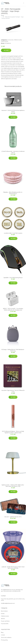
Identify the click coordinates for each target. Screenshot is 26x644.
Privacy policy (4, 640)
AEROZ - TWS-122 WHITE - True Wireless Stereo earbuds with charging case (13, 309)
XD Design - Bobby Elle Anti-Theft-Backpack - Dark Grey (13, 350)
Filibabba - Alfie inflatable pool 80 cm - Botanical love (13, 193)
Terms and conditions (6, 637)
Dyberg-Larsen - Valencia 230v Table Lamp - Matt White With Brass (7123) (13, 486)
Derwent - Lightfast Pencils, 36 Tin (13, 517)
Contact (3, 635)
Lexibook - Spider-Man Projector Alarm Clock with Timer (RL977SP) (13, 568)
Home (2, 15)
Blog (2, 632)
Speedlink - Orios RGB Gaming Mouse (13, 278)
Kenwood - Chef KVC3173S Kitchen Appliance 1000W (13, 111)
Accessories (10, 40)
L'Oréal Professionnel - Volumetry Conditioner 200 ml (13, 152)
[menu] (24, 3)
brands (3, 614)
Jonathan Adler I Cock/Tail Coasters (13, 233)
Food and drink (5, 624)
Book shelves (4, 611)
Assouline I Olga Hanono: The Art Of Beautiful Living (13, 391)
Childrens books (18, 40)
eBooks (3, 619)
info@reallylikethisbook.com (8, 603)
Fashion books (5, 41)
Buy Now (6, 50)
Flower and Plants (5, 621)
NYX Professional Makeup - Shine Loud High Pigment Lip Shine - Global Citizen (13, 432)
